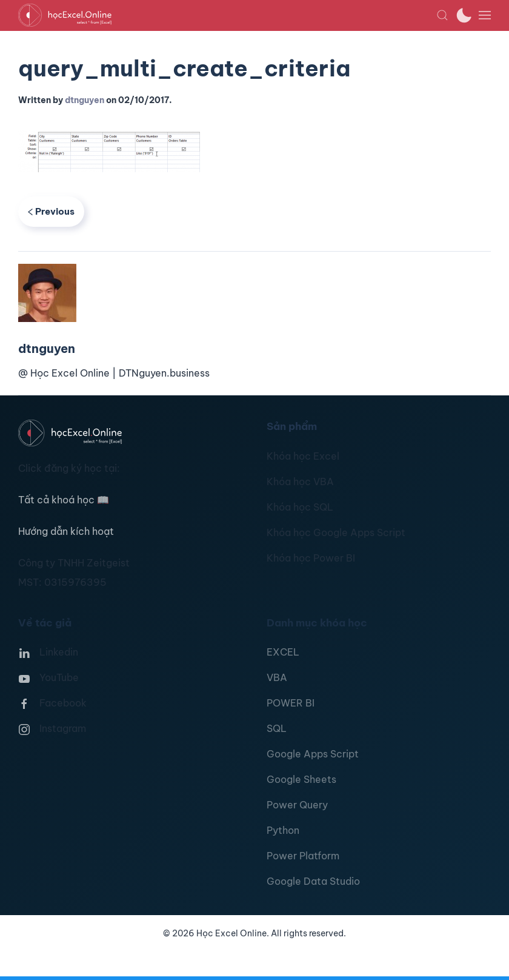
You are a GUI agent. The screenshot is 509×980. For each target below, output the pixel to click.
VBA (277, 677)
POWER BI (291, 703)
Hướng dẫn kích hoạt (66, 531)
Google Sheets (301, 779)
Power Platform (303, 856)
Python (283, 830)
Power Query (297, 805)
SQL (277, 728)
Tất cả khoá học (64, 500)
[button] (442, 15)
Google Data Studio (313, 881)
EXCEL (283, 652)
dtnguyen (85, 100)
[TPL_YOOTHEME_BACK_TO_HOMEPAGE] (227, 15)
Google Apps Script (313, 754)
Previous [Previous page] (51, 211)
